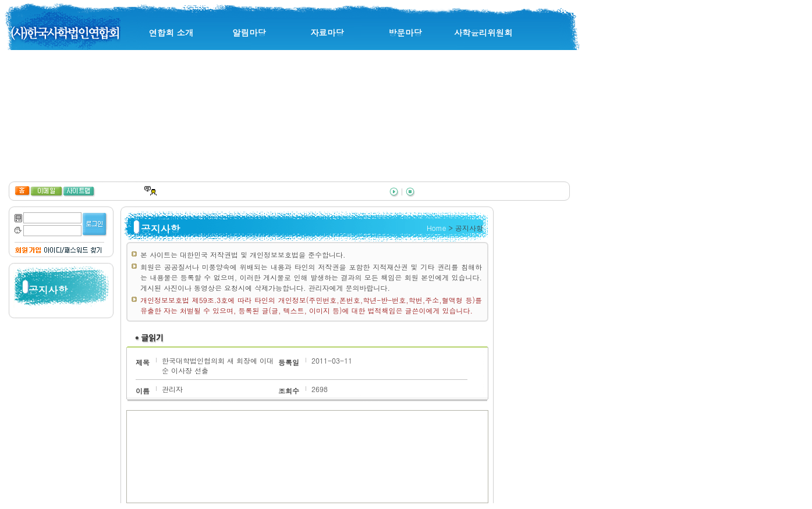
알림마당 (249, 33)
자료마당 (327, 33)
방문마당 (405, 33)
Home (437, 228)
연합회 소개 (171, 33)
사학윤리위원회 (483, 33)
